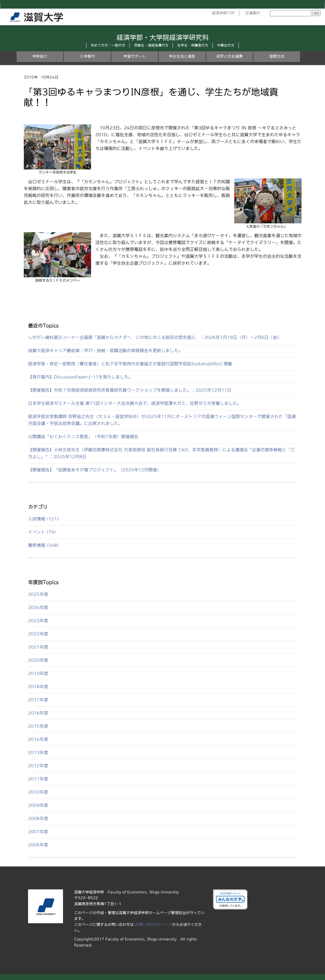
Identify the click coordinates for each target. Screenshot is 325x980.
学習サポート (135, 56)
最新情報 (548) (43, 545)
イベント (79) (42, 532)
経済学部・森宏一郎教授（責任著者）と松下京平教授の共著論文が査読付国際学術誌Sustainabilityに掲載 (130, 364)
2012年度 (38, 766)
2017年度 (38, 700)
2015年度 (38, 726)
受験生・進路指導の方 (151, 45)
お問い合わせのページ (153, 925)
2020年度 (38, 660)
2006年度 (38, 845)
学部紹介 (40, 56)
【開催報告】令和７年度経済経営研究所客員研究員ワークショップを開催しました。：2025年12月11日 (130, 390)
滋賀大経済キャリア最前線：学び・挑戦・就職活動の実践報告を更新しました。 (105, 351)
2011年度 (38, 779)
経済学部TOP (223, 13)
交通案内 (253, 13)
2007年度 (38, 832)
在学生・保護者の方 (193, 45)
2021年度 (38, 647)
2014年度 (38, 739)
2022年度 (38, 634)
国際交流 (277, 56)
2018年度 (38, 687)
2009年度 (38, 805)
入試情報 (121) (43, 519)
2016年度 (38, 713)
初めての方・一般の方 (108, 45)
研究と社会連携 (230, 56)
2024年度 (38, 607)
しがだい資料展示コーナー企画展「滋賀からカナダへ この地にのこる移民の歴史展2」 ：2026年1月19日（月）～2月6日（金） (155, 337)
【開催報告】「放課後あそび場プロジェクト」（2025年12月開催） (95, 470)
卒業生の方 (226, 45)
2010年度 (38, 792)
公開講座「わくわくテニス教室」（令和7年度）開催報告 (83, 437)
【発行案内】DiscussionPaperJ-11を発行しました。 (80, 377)
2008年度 (38, 818)
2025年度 (38, 594)
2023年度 (38, 621)
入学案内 (87, 56)
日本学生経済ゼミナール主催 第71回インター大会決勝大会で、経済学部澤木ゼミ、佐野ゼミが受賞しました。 (135, 403)
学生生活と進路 (182, 56)
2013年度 (38, 752)
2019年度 (38, 673)
